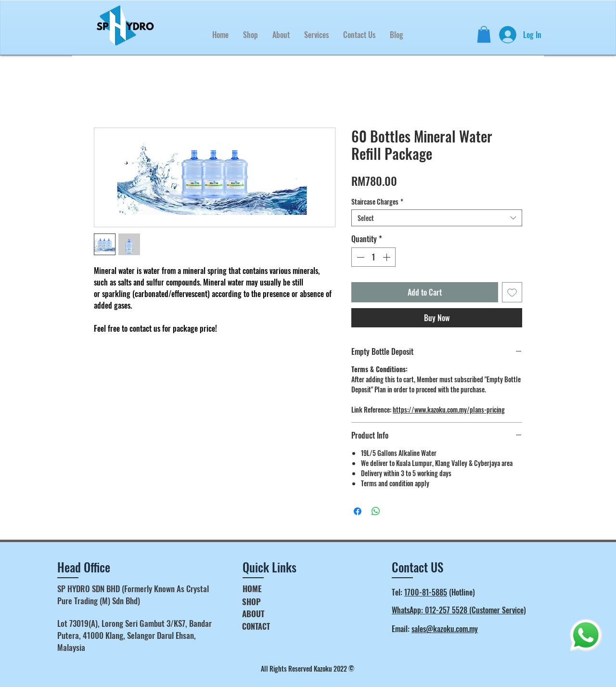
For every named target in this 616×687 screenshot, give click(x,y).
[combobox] (437, 218)
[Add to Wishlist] (512, 292)
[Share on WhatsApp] (376, 511)
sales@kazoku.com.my (445, 629)
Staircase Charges (377, 201)
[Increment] (387, 257)
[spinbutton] (373, 257)
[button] (316, 35)
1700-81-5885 (426, 592)
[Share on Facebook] (358, 511)
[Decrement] (359, 257)
